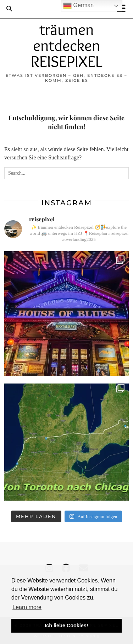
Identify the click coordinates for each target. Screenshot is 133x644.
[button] (123, 9)
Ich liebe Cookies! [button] (66, 625)
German (78, 6)
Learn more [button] (27, 607)
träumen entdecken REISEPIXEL (66, 45)
